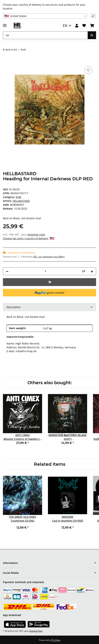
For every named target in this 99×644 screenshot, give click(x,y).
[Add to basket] (6, 61)
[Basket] (92, 26)
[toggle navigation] (5, 24)
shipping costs (36, 235)
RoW (18, 197)
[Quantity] (45, 271)
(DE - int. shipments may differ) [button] (49, 257)
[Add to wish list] (88, 70)
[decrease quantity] (7, 271)
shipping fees (36, 631)
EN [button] (65, 26)
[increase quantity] (92, 271)
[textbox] (45, 16)
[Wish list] (84, 26)
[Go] (45, 35)
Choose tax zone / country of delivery (29, 238)
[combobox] (45, 16)
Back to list (11, 50)
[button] (77, 26)
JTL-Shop (56, 640)
